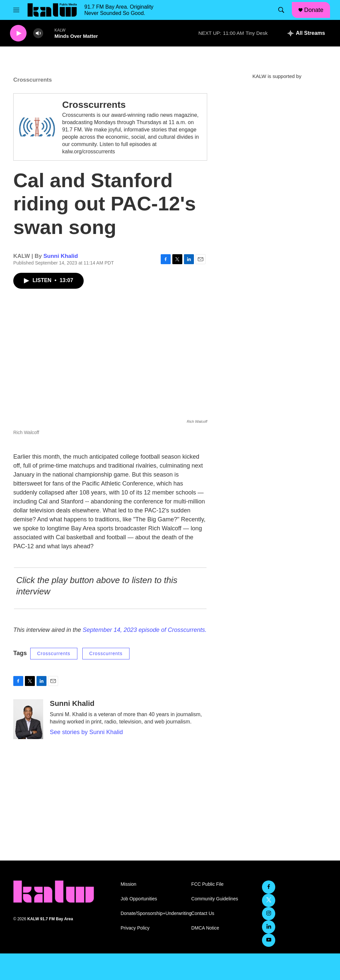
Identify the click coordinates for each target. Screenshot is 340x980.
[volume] (38, 33)
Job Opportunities (139, 899)
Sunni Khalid (61, 256)
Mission (128, 884)
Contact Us (203, 913)
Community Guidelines (215, 899)
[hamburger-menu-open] (16, 10)
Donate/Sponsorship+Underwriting (153, 913)
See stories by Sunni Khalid (86, 732)
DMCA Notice (205, 928)
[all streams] (306, 33)
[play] (18, 33)
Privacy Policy (135, 928)
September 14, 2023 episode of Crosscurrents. (145, 630)
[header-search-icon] (281, 10)
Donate (314, 10)
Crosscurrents (94, 105)
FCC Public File (207, 884)
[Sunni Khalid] (28, 719)
